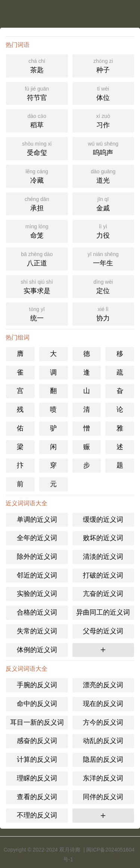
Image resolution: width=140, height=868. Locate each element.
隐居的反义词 (103, 759)
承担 (37, 203)
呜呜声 (103, 148)
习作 (103, 120)
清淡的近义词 (103, 557)
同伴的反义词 (103, 797)
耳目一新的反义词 (37, 722)
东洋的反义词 (103, 778)
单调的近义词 (37, 520)
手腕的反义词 (37, 685)
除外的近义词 (37, 557)
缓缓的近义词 (103, 520)
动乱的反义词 (103, 741)
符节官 (37, 93)
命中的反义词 (37, 704)
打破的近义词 (103, 575)
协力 (103, 313)
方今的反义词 (103, 722)
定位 (103, 286)
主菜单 (134, 11)
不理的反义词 (37, 815)
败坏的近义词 (103, 538)
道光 (103, 176)
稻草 (37, 120)
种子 (103, 65)
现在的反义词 (103, 704)
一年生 (103, 258)
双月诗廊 (70, 850)
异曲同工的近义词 (103, 612)
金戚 (103, 203)
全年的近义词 (37, 538)
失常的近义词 (37, 631)
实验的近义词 (37, 594)
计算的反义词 (37, 759)
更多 (103, 650)
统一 (37, 313)
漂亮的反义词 (103, 685)
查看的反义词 (37, 797)
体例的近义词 (37, 650)
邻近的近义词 (37, 575)
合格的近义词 (37, 612)
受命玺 (37, 148)
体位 (103, 93)
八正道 (37, 258)
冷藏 (37, 176)
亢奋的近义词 (103, 594)
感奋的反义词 (37, 741)
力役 (103, 231)
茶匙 (37, 65)
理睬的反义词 (37, 778)
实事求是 (37, 286)
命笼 (37, 231)
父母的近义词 (103, 631)
